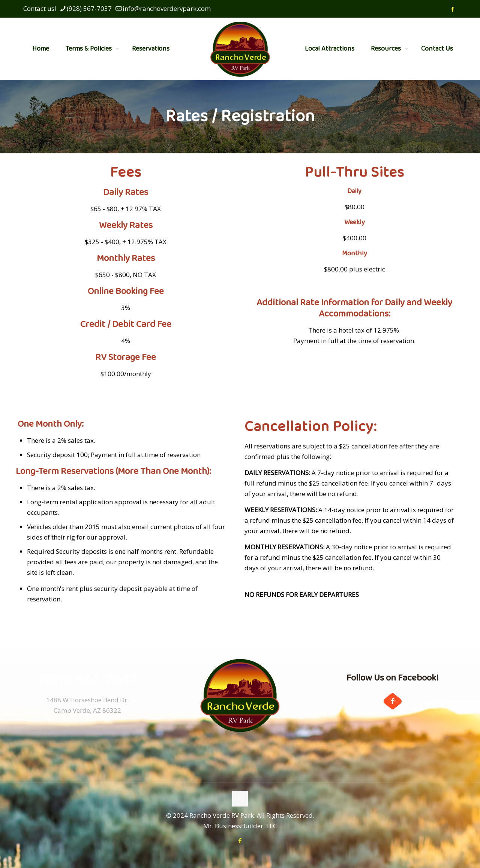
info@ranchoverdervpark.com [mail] (167, 8)
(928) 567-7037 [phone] (89, 8)
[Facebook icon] (452, 9)
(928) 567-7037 (88, 681)
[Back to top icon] (240, 799)
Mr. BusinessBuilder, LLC (240, 826)
